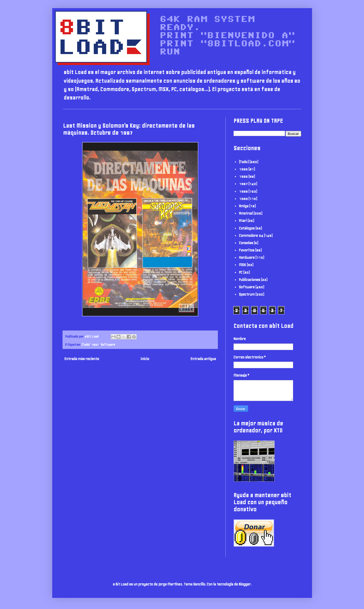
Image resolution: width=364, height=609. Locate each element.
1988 (243, 191)
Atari (243, 221)
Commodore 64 (251, 236)
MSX (242, 265)
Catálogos (247, 228)
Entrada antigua (203, 359)
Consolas (246, 243)
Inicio (145, 359)
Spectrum (247, 294)
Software (108, 344)
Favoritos (247, 250)
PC (241, 272)
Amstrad (246, 213)
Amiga (244, 206)
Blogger (245, 584)
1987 (95, 344)
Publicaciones (250, 280)
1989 (243, 199)
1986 (243, 176)
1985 (243, 169)
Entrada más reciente (82, 359)
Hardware (247, 257)
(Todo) (86, 344)
